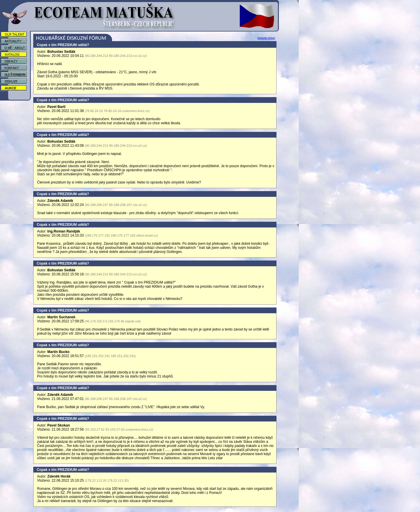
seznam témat (266, 38)
